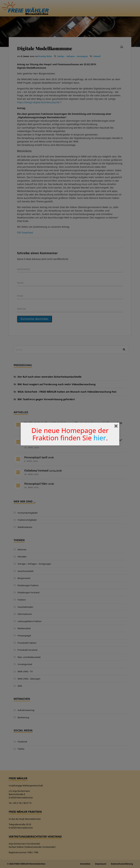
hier (100, 438)
